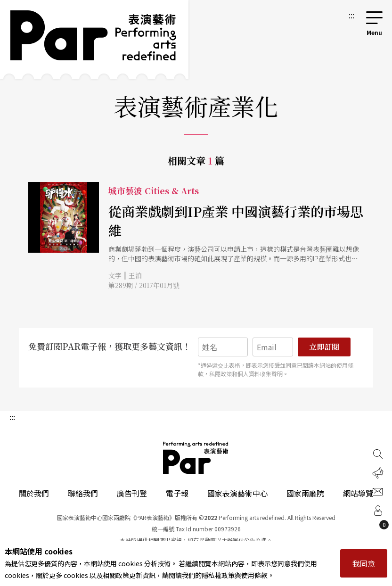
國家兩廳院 (305, 493)
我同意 (364, 563)
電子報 (177, 493)
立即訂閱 (324, 347)
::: (351, 15)
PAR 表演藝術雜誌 (196, 458)
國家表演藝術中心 (237, 493)
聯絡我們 (83, 493)
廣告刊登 (132, 493)
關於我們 (34, 493)
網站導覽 (358, 493)
